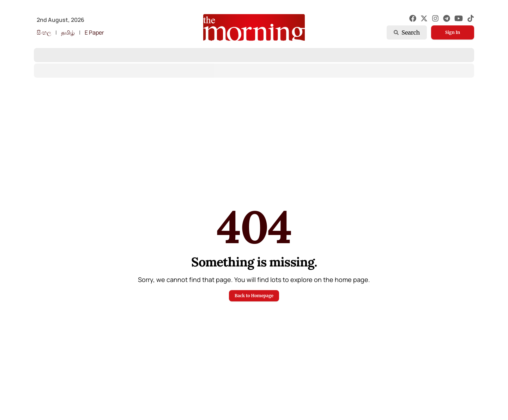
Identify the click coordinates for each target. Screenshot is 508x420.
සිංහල (44, 32)
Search (407, 32)
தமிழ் (68, 32)
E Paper (94, 32)
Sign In (453, 32)
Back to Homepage (254, 296)
